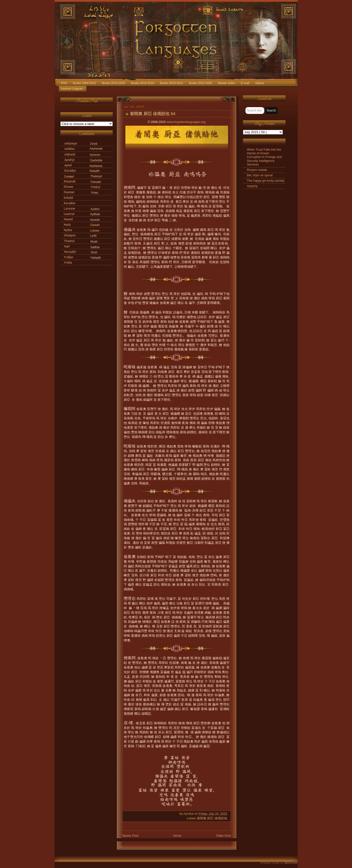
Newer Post (130, 836)
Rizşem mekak (257, 170)
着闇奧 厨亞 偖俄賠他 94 (153, 114)
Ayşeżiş (252, 186)
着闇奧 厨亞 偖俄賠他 (212, 818)
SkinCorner (291, 863)
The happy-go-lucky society (266, 181)
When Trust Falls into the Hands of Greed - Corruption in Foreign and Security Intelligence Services (264, 157)
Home (177, 836)
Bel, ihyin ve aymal (260, 175)
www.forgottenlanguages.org (186, 122)
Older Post (223, 836)
